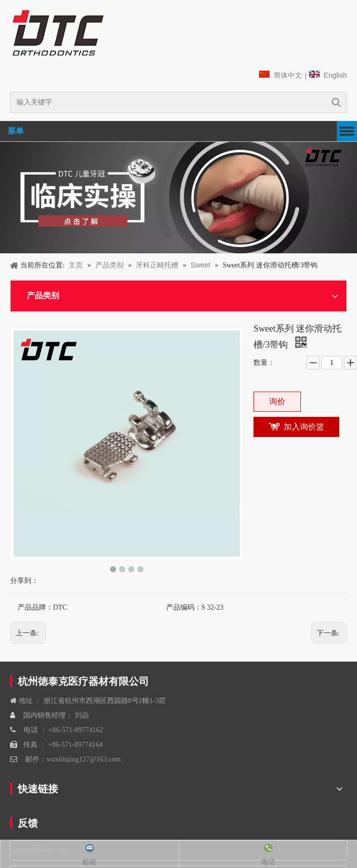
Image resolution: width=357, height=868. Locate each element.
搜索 (336, 102)
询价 (277, 401)
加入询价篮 (304, 427)
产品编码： (184, 607)
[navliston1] (58, 33)
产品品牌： (35, 607)
